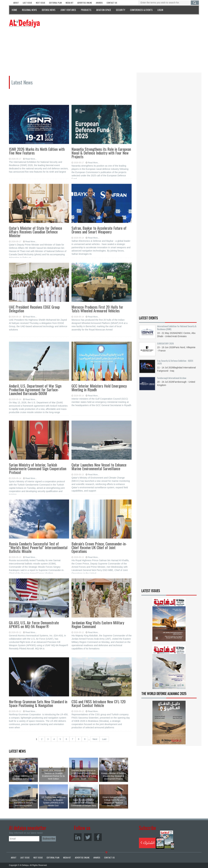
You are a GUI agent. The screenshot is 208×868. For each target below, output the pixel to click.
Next (95, 739)
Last (104, 739)
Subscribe (157, 840)
